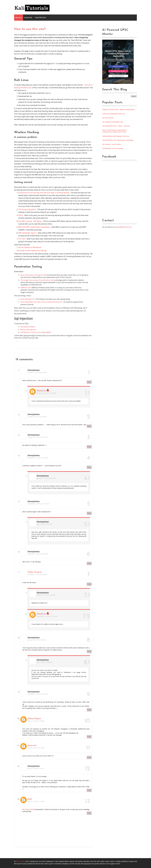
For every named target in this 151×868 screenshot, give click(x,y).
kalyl (30, 799)
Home (20, 18)
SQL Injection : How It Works (112, 144)
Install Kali (28, 18)
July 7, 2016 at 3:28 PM (44, 662)
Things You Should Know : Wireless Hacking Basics (118, 110)
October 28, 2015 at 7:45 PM (37, 417)
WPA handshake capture (27, 233)
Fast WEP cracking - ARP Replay (30, 221)
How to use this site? (30, 29)
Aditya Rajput (34, 719)
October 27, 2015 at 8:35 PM (37, 373)
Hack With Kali (41, 18)
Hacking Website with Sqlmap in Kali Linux (116, 136)
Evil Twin (22, 239)
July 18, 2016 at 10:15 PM (36, 748)
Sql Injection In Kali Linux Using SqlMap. (36, 332)
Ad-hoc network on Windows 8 (30, 247)
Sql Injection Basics (28, 327)
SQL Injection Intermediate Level (113, 122)
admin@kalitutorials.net (124, 227)
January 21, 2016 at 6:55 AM (46, 478)
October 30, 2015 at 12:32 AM (37, 437)
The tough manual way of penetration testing (38, 280)
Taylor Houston (35, 572)
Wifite (21, 215)
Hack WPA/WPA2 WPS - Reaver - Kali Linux (116, 126)
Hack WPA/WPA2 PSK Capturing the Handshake (118, 140)
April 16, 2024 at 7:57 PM (36, 801)
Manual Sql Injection (28, 330)
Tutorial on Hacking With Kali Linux (114, 114)
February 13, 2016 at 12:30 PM (38, 694)
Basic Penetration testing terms (33, 275)
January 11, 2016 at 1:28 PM (46, 595)
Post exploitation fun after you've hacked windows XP (41, 302)
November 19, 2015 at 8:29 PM (38, 554)
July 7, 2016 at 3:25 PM (44, 524)
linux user (32, 745)
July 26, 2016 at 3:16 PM (36, 768)
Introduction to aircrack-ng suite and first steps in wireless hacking (44, 193)
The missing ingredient (27, 209)
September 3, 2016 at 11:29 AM (47, 616)
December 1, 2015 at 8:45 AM (37, 575)
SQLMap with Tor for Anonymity (113, 148)
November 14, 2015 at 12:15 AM (38, 504)
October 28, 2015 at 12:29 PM (47, 393)
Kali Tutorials (20, 861)
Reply (89, 382)
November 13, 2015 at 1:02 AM (38, 458)
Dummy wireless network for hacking (32, 251)
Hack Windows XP (27, 299)
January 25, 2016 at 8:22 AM (37, 640)
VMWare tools (26, 288)
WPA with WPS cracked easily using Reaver (34, 227)
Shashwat (41, 391)
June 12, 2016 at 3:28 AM (36, 721)
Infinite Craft (29, 809)
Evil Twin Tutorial (108, 118)
